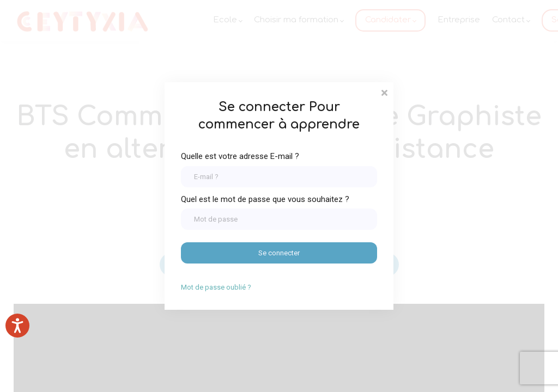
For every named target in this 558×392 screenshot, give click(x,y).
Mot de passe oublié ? (216, 287)
